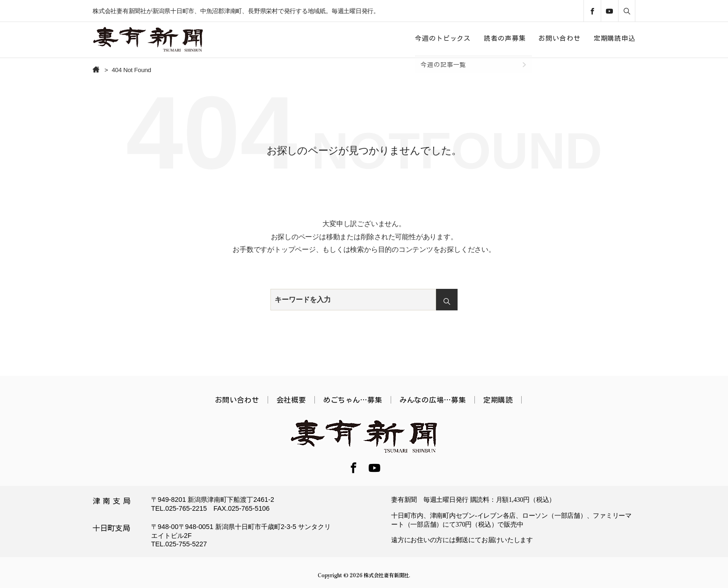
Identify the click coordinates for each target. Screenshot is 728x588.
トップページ (295, 249)
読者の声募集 (505, 38)
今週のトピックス (443, 38)
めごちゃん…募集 (353, 400)
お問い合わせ (559, 38)
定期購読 (498, 400)
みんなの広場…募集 (433, 400)
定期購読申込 (615, 38)
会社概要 (291, 400)
